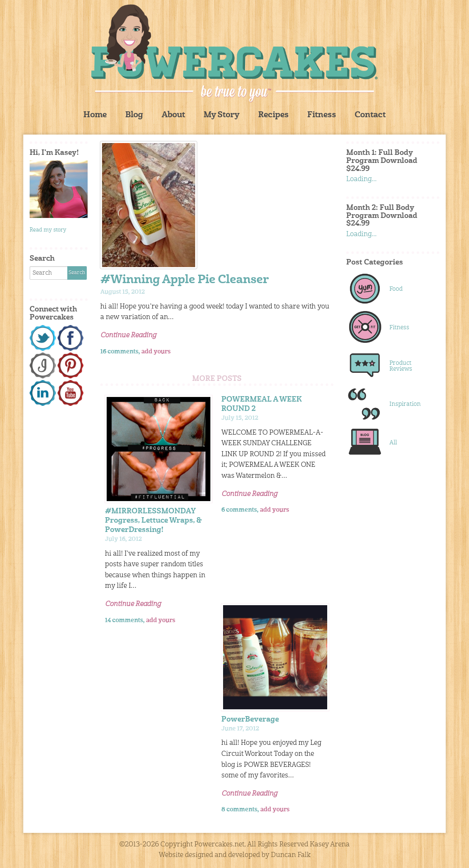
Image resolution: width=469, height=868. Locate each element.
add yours (156, 352)
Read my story (48, 230)
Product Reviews (401, 366)
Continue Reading (128, 336)
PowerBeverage (250, 720)
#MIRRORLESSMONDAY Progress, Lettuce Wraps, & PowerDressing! (153, 521)
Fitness (322, 115)
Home (95, 115)
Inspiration (405, 404)
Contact (370, 115)
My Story (222, 115)
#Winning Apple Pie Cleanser (185, 280)
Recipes (273, 115)
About (173, 115)
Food (396, 289)
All (393, 443)
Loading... (361, 179)
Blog (134, 115)
